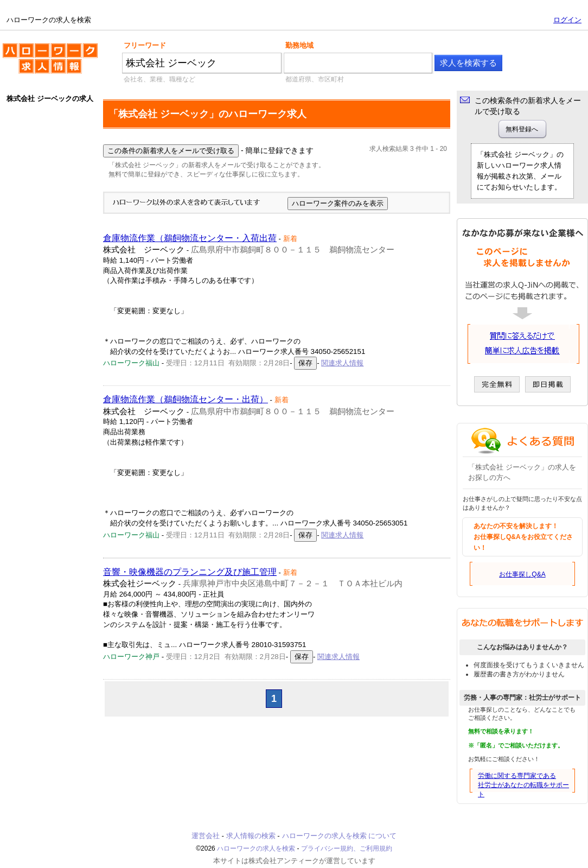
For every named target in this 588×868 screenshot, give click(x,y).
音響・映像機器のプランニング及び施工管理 (190, 572)
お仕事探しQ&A (522, 574)
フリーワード (145, 45)
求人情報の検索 (251, 836)
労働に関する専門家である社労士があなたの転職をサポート (523, 785)
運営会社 (206, 836)
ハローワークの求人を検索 (50, 63)
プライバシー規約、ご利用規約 (347, 848)
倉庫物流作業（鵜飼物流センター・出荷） (186, 399)
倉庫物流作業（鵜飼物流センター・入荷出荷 (190, 238)
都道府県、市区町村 (315, 79)
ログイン (567, 20)
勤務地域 (299, 45)
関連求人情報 (342, 363)
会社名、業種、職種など (159, 79)
